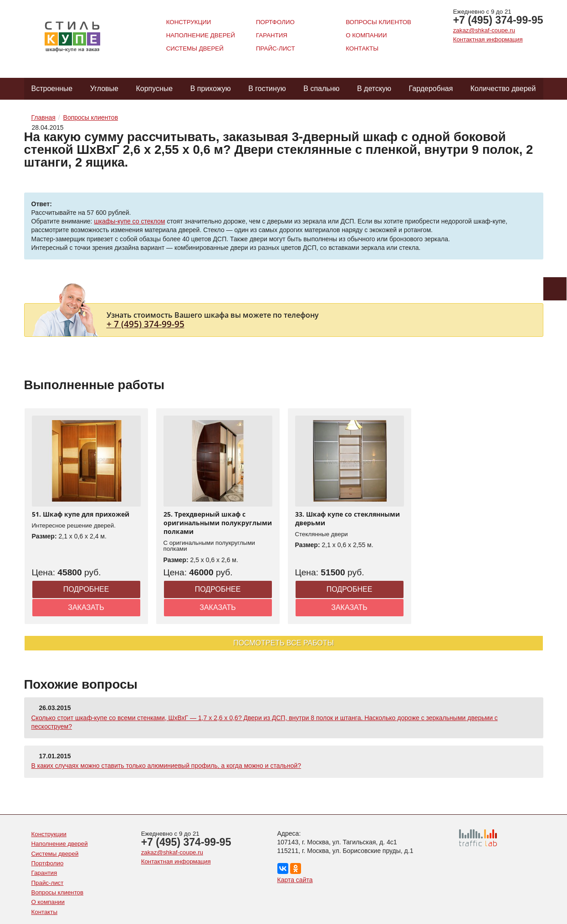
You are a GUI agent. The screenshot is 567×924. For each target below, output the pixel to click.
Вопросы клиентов (378, 22)
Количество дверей (503, 89)
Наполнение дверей (201, 35)
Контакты (362, 48)
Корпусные (154, 89)
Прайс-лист (276, 48)
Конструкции (189, 22)
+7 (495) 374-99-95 (498, 20)
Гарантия (272, 35)
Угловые (104, 89)
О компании (366, 35)
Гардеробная (431, 89)
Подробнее (86, 589)
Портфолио (275, 22)
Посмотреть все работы (283, 643)
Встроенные (52, 89)
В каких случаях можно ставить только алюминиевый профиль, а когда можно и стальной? (166, 766)
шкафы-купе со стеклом (129, 221)
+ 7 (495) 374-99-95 (146, 324)
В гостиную (267, 89)
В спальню (321, 89)
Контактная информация (488, 39)
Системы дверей (195, 48)
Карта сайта (295, 880)
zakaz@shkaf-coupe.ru (484, 30)
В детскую (374, 89)
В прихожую (211, 89)
